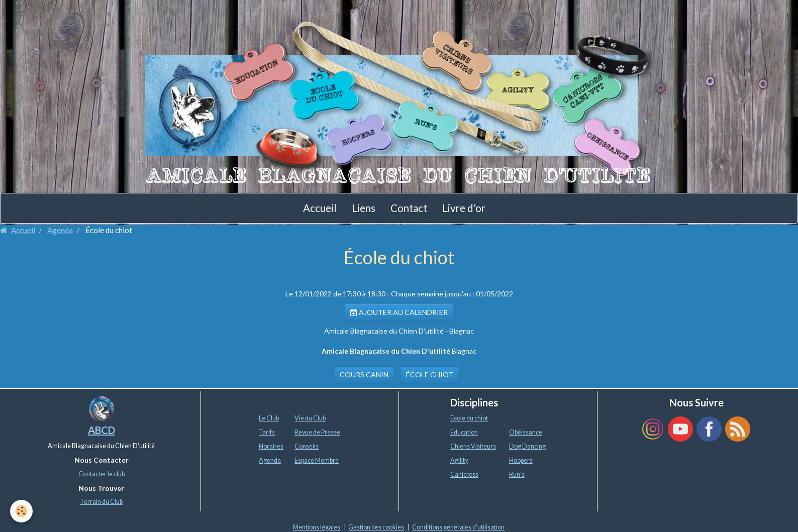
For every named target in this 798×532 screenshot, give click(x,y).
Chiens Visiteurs (473, 446)
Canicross (464, 474)
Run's (517, 474)
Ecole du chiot (469, 418)
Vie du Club (310, 418)
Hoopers (521, 460)
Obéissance (526, 432)
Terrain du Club (101, 502)
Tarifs (267, 432)
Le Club (269, 418)
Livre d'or (464, 208)
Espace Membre (317, 460)
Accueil (320, 208)
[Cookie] (21, 511)
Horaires (271, 446)
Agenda (60, 230)
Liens (364, 208)
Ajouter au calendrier (399, 312)
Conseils (307, 446)
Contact (409, 208)
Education (464, 432)
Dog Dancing (527, 446)
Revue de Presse (317, 432)
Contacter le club (102, 474)
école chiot (430, 375)
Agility (459, 460)
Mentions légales (317, 527)
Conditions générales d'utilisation (458, 527)
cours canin (364, 375)
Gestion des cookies (376, 527)
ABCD (102, 430)
